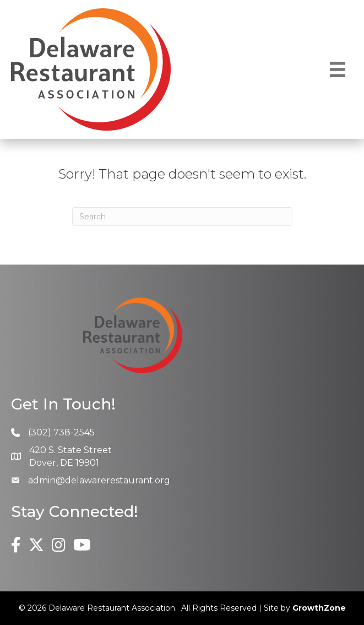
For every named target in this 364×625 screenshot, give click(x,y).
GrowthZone (319, 608)
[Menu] (338, 69)
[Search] (182, 217)
